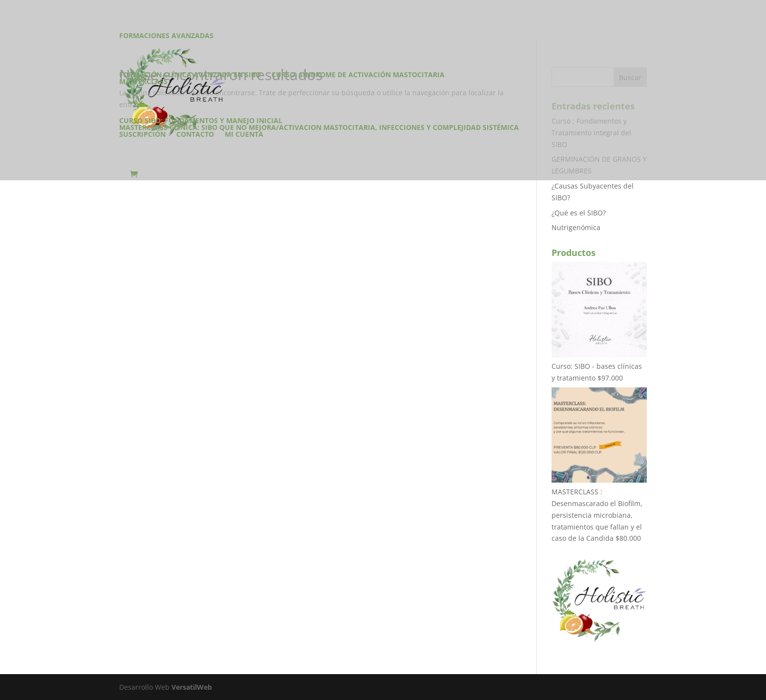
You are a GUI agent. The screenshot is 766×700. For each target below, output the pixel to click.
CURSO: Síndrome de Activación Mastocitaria (358, 75)
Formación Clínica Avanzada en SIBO (190, 75)
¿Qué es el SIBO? (579, 213)
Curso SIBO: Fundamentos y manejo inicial (201, 121)
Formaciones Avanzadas (166, 36)
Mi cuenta (244, 135)
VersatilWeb (192, 687)
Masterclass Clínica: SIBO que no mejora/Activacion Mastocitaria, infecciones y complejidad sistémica (319, 127)
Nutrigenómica (576, 227)
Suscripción (142, 135)
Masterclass (143, 82)
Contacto (195, 135)
